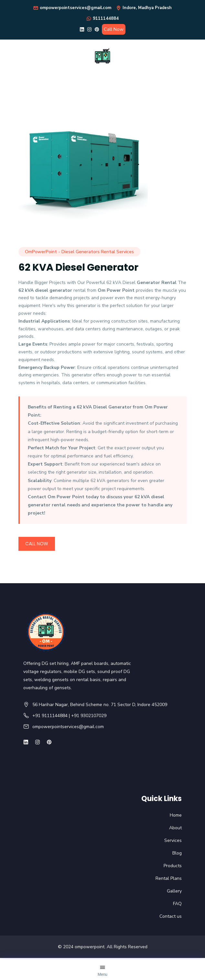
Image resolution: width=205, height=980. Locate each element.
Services (173, 840)
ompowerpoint (90, 947)
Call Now (114, 29)
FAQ (177, 904)
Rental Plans (169, 878)
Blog (177, 853)
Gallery (174, 891)
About (175, 828)
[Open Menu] (102, 970)
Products (173, 866)
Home (176, 815)
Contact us (171, 916)
